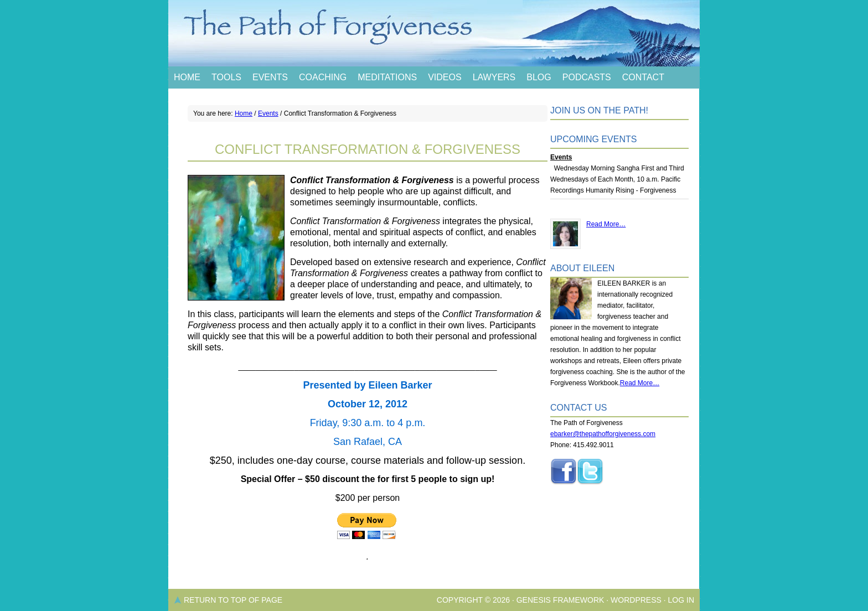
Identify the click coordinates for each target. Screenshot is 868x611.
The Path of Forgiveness (434, 33)
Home (187, 77)
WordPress (636, 600)
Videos (445, 77)
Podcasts (587, 77)
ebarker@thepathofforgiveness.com (603, 434)
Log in (681, 600)
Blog (539, 77)
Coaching (323, 77)
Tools (226, 77)
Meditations (387, 77)
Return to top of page (233, 600)
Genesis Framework (560, 600)
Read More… (606, 224)
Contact (643, 77)
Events (270, 77)
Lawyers (494, 77)
